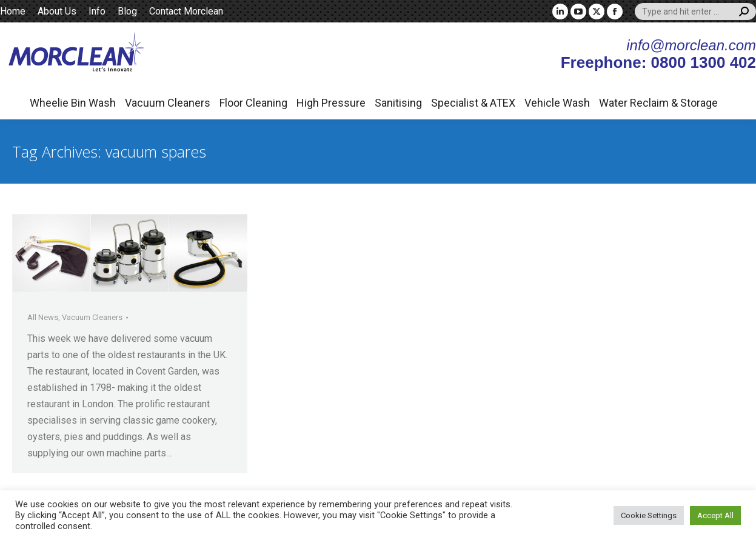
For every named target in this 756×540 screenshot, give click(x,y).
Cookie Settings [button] (649, 515)
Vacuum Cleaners (92, 317)
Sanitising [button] (398, 103)
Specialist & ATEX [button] (473, 103)
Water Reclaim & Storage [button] (658, 103)
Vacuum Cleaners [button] (168, 103)
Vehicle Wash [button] (557, 103)
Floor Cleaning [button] (253, 103)
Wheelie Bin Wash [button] (73, 103)
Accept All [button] (715, 515)
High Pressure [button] (331, 103)
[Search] (695, 12)
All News (43, 317)
